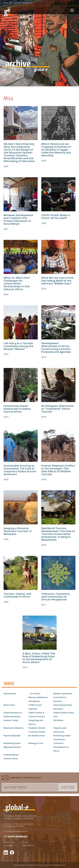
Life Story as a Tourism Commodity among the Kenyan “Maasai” (18, 346)
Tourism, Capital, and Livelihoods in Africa (17, 595)
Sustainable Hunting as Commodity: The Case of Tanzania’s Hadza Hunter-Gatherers (20, 470)
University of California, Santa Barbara (18, 3)
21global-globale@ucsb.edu (16, 831)
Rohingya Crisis (36, 743)
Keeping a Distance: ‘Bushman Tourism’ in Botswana (18, 531)
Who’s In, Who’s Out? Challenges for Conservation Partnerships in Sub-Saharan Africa (17, 283)
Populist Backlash (12, 736)
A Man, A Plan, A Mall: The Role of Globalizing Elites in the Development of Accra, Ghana (39, 658)
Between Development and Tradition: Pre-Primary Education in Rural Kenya (18, 219)
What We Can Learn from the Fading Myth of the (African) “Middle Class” (57, 281)
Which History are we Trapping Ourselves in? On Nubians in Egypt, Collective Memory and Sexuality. (56, 150)
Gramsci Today (11, 720)
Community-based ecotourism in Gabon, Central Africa (17, 409)
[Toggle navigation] (72, 10)
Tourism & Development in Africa (61, 747)
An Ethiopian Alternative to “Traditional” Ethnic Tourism (57, 409)
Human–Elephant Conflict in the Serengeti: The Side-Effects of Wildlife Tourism (58, 470)
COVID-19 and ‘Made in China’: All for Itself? (56, 217)
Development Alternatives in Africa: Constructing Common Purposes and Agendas (56, 348)
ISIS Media (58, 720)
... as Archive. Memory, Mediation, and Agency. (38, 697)
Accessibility (8, 845)
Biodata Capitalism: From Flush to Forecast (63, 697)
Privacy (25, 842)
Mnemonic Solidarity (14, 728)
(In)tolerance (10, 694)
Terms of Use (9, 842)
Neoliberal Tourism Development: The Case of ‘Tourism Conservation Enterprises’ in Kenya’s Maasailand (58, 534)
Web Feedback (28, 845)
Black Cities (9, 705)
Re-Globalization (37, 736)
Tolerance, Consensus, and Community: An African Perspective (56, 597)
